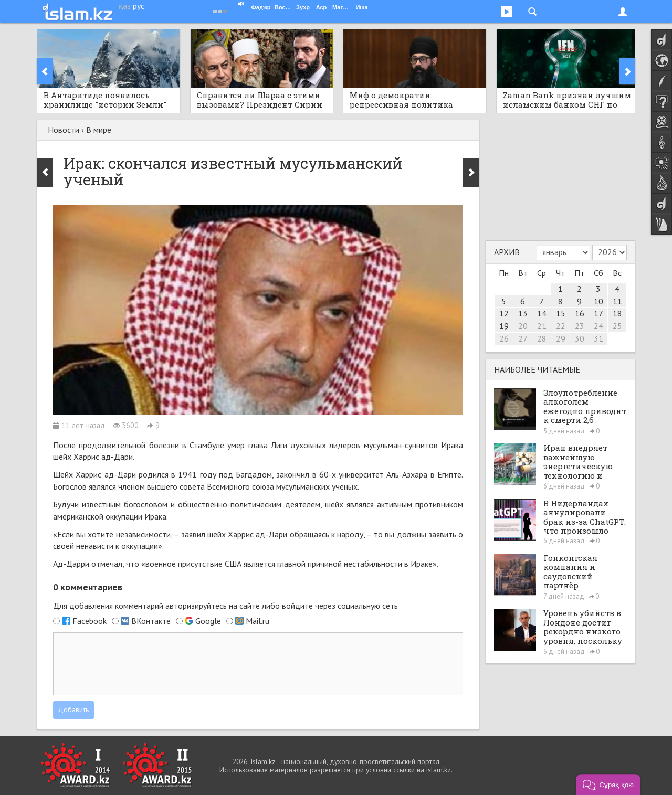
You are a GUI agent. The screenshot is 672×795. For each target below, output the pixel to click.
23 (580, 326)
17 (598, 313)
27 (523, 338)
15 (561, 313)
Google (208, 621)
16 (580, 313)
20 (523, 326)
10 (598, 301)
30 (580, 338)
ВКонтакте (151, 621)
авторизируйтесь (196, 606)
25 (617, 326)
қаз (125, 6)
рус (139, 6)
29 (561, 338)
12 (504, 313)
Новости (64, 130)
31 (598, 338)
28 (542, 338)
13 (523, 313)
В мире (99, 130)
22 (561, 326)
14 (542, 313)
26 (504, 338)
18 (617, 313)
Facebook (90, 621)
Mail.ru (258, 621)
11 (617, 301)
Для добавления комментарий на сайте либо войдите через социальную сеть (225, 606)
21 (542, 326)
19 (504, 326)
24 (598, 326)
